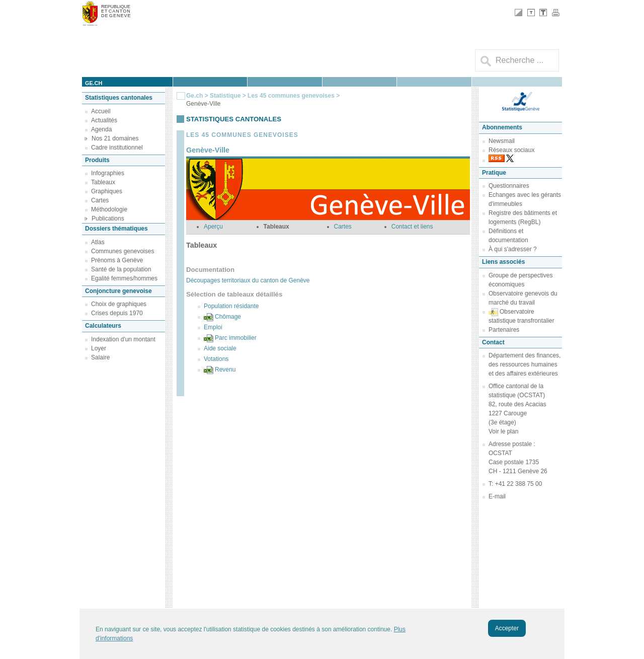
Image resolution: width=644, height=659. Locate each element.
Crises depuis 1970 (117, 313)
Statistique (225, 96)
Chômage (228, 317)
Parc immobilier (236, 338)
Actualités (104, 120)
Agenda (101, 129)
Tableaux (103, 182)
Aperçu (213, 227)
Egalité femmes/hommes (124, 278)
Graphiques (107, 191)
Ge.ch (194, 96)
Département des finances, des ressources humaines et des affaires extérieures (525, 364)
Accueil (101, 111)
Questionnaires (509, 186)
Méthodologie (109, 209)
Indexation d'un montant (123, 339)
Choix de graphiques (119, 304)
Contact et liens (412, 227)
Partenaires (504, 330)
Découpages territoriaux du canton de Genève (248, 280)
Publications (108, 218)
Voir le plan (503, 431)
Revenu (225, 370)
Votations (216, 359)
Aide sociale (220, 348)
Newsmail (502, 141)
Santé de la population (121, 269)
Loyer (99, 348)
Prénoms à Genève (117, 260)
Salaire (100, 357)
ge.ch (94, 83)
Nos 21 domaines (115, 138)
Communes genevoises (123, 251)
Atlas (98, 242)
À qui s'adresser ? (513, 249)
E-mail (497, 496)
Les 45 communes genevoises (291, 96)
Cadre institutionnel (117, 148)
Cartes (100, 200)
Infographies (108, 173)
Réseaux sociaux (511, 150)
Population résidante (231, 306)
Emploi (213, 327)
